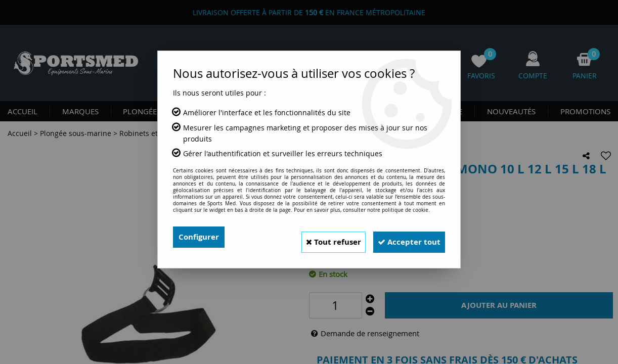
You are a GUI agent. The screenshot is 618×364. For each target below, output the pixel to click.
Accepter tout (405, 237)
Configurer (200, 237)
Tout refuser (320, 237)
